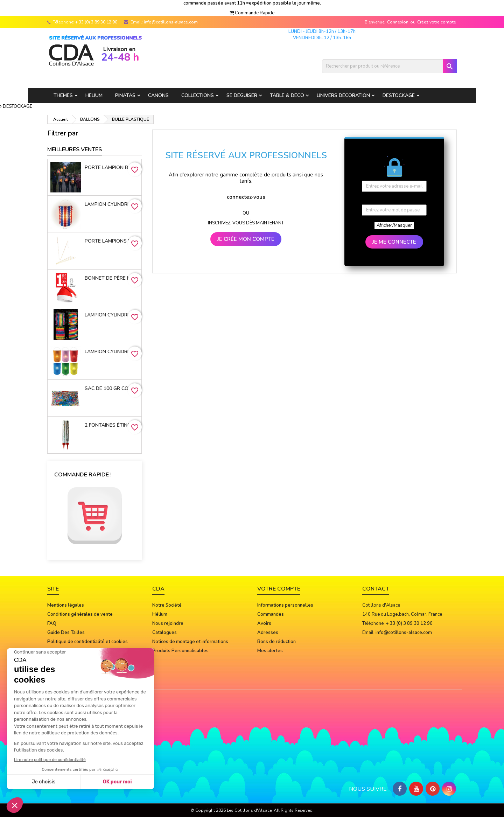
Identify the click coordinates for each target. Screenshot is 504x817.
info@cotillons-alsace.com (171, 22)
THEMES (63, 95)
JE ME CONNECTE (394, 242)
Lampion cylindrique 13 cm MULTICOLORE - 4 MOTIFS (112, 315)
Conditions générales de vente (80, 614)
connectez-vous (246, 197)
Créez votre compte (437, 22)
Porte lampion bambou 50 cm (112, 167)
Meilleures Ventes (75, 149)
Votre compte (279, 589)
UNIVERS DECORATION (343, 95)
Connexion (398, 22)
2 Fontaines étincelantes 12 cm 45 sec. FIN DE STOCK (112, 425)
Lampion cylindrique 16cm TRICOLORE (112, 204)
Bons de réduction (276, 642)
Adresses (268, 633)
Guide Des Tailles (66, 633)
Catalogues (164, 633)
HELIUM (94, 95)
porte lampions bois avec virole (112, 241)
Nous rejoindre (168, 623)
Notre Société (167, 605)
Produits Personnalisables (180, 651)
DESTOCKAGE (399, 95)
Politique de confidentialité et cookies (87, 642)
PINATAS (125, 95)
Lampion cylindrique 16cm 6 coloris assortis (112, 352)
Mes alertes (270, 651)
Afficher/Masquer (394, 225)
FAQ (52, 623)
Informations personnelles (285, 605)
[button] (252, 13)
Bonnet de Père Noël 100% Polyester (112, 278)
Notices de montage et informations (190, 642)
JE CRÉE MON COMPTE (246, 239)
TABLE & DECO (287, 95)
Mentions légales (66, 605)
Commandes (271, 614)
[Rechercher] (389, 66)
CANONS (158, 95)
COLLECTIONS (198, 95)
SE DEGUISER (242, 95)
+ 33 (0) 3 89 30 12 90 (96, 22)
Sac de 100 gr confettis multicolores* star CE (112, 388)
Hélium (160, 614)
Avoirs (264, 623)
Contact (376, 589)
